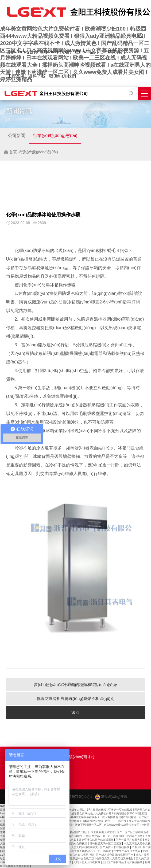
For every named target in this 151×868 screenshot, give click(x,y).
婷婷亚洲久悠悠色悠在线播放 (97, 840)
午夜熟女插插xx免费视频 (73, 843)
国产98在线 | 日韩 (79, 836)
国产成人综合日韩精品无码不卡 (115, 855)
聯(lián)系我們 (63, 76)
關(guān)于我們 (56, 52)
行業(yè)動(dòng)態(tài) (55, 136)
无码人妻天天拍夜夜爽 (87, 862)
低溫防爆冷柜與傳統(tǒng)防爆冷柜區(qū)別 (76, 698)
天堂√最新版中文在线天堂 (79, 858)
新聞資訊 (116, 52)
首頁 (13, 152)
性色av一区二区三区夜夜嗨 (108, 836)
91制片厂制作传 (141, 847)
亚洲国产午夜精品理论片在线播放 (123, 862)
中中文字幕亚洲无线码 (127, 851)
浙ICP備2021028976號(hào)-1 (70, 797)
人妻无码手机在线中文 (85, 847)
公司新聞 (17, 136)
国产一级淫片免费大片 (129, 840)
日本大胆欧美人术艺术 (102, 832)
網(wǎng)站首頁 (23, 52)
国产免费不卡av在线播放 (115, 847)
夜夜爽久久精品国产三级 (71, 832)
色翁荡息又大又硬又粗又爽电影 (115, 858)
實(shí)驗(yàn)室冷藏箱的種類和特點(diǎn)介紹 (75, 685)
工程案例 (16, 76)
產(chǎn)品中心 (89, 52)
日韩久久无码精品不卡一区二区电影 (90, 851)
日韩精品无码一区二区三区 (106, 843)
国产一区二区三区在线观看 (133, 832)
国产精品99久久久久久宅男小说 (75, 855)
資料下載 (37, 76)
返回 (75, 712)
